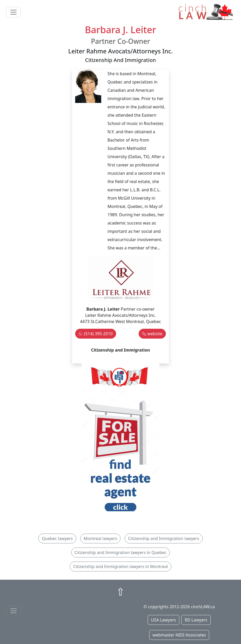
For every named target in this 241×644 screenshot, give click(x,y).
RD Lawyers (196, 620)
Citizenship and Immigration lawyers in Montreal (120, 566)
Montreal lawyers (101, 538)
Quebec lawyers (57, 538)
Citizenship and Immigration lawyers (164, 538)
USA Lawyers (164, 620)
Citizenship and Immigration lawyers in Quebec (121, 552)
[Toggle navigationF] (13, 611)
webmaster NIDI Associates (179, 635)
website (155, 334)
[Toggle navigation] (13, 12)
